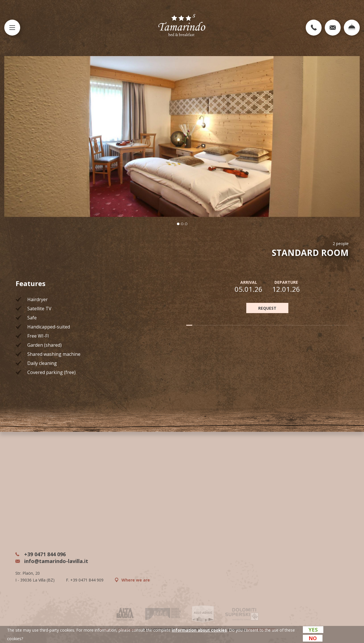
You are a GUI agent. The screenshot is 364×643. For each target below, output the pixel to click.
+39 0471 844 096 (41, 554)
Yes (313, 630)
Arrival (249, 282)
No (313, 638)
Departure (286, 282)
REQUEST (267, 308)
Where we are (132, 580)
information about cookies (199, 630)
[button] (178, 224)
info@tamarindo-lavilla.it (52, 561)
